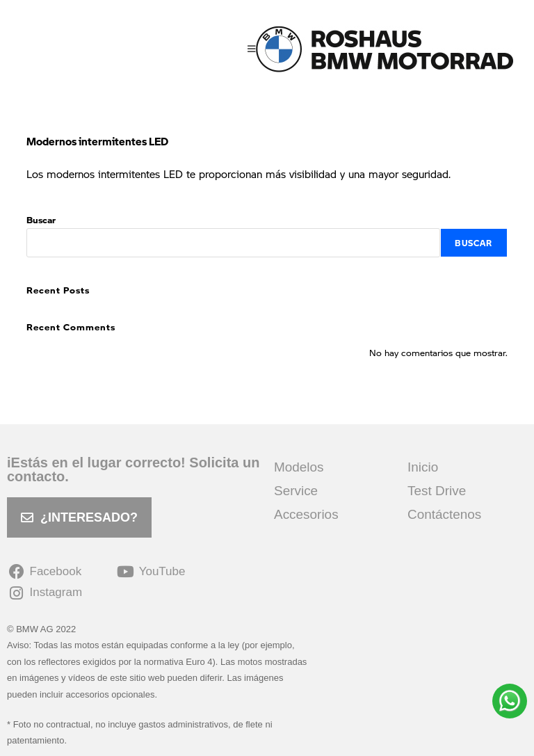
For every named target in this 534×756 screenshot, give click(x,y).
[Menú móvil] (252, 49)
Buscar (41, 219)
